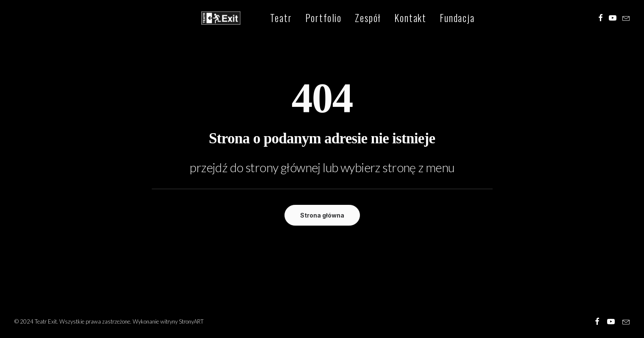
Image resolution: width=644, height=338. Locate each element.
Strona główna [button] (322, 215)
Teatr (269, 19)
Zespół (355, 19)
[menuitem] (269, 19)
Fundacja (445, 19)
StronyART (191, 321)
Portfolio (311, 19)
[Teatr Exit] (215, 19)
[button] (601, 19)
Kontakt (398, 19)
